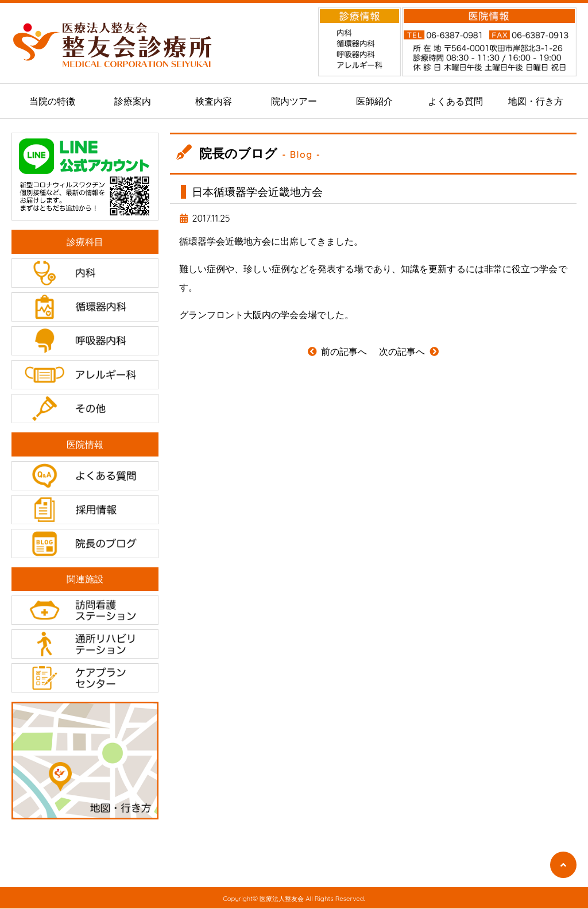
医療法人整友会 (282, 899)
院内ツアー (294, 101)
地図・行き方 (536, 101)
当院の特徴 (52, 101)
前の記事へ (337, 351)
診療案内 (133, 101)
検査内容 (214, 101)
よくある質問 (455, 101)
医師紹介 (374, 101)
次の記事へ (409, 351)
